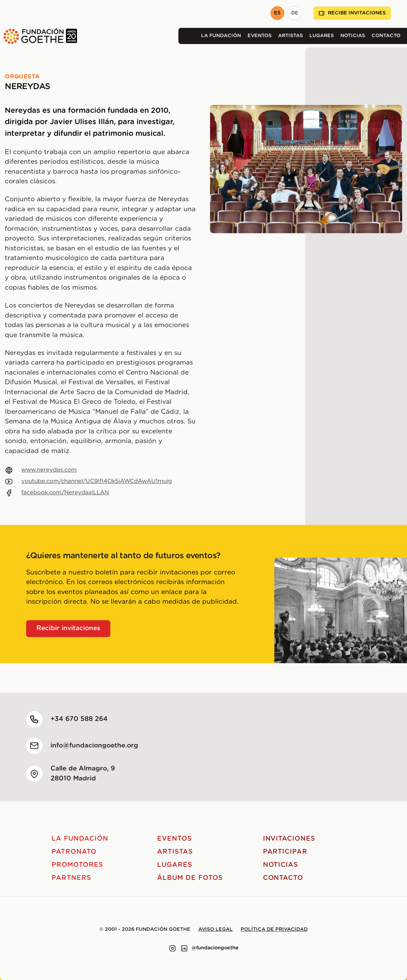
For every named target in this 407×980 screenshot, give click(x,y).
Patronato (74, 852)
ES (277, 13)
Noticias (353, 36)
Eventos (260, 36)
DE (295, 13)
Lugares (322, 36)
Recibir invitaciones (68, 628)
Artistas (290, 36)
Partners (71, 878)
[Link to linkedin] (184, 948)
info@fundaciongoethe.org (94, 746)
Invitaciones (289, 839)
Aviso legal (216, 929)
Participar (285, 852)
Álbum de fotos (190, 878)
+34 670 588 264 (79, 719)
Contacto (386, 36)
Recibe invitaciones (352, 13)
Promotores (77, 865)
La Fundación (221, 36)
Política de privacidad (274, 929)
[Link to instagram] (173, 948)
